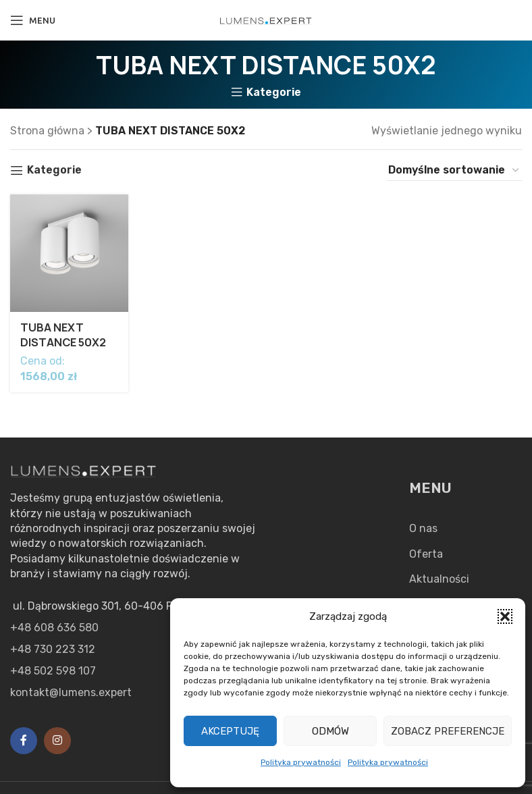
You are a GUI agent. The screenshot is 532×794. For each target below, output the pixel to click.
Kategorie (274, 92)
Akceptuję (230, 731)
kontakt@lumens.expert (71, 692)
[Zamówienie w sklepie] (454, 170)
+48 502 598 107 (53, 671)
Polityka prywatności (301, 762)
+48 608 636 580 (54, 628)
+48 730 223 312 (53, 649)
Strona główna (47, 131)
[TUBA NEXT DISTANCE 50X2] (69, 254)
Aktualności (439, 579)
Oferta (426, 554)
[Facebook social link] (24, 741)
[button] (505, 616)
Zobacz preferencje (448, 731)
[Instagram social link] (57, 741)
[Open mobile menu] (33, 20)
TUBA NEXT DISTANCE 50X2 (64, 335)
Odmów (330, 731)
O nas (423, 528)
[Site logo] (266, 20)
